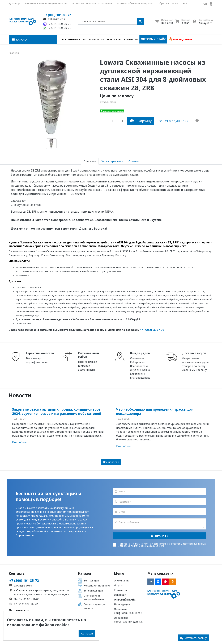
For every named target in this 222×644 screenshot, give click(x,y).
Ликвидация (182, 39)
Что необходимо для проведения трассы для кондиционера (155, 411)
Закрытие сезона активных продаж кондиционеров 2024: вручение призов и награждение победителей (57, 411)
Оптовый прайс (153, 39)
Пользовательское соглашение (92, 3)
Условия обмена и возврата (135, 3)
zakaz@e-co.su (55, 19)
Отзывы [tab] (134, 161)
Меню (119, 573)
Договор (14, 3)
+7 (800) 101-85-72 (57, 15)
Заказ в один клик (174, 121)
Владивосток (21, 595)
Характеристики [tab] (112, 161)
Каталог (85, 573)
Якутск (31, 595)
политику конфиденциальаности (147, 546)
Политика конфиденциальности (46, 3)
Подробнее (19, 442)
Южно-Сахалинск (44, 595)
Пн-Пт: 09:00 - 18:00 (27, 599)
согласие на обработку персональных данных (182, 544)
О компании (71, 39)
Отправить (160, 536)
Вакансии (131, 39)
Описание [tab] (90, 161)
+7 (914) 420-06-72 (57, 24)
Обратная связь (168, 3)
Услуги (93, 39)
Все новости (111, 462)
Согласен (87, 633)
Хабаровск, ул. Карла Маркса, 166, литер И (41, 590)
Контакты (114, 39)
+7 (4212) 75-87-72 (152, 330)
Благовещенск (62, 595)
